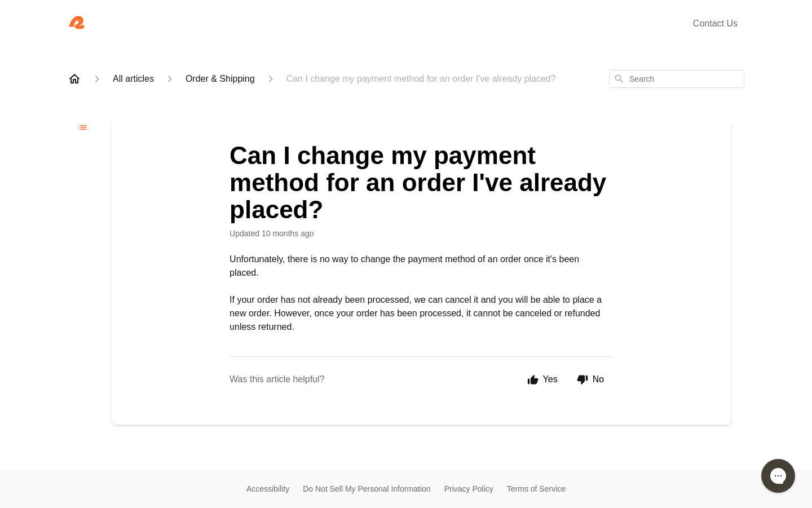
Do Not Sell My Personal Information (367, 489)
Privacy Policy (469, 489)
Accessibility (268, 489)
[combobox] (677, 79)
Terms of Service (536, 489)
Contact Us (715, 23)
